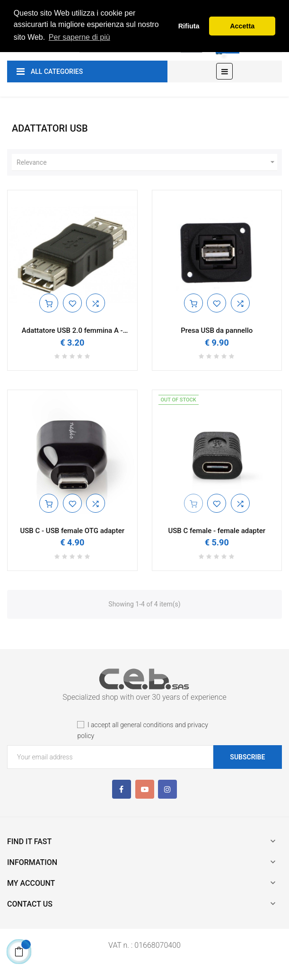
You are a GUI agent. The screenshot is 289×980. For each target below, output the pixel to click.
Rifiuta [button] (189, 26)
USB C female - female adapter (217, 531)
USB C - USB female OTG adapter (72, 531)
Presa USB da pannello (217, 331)
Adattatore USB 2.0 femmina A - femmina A (72, 331)
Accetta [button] (242, 26)
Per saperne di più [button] (79, 37)
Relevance (147, 162)
